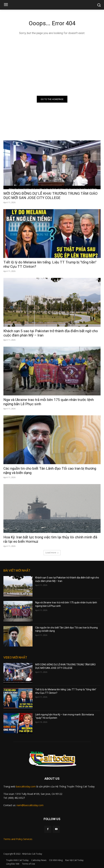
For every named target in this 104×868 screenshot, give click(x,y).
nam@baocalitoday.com (30, 805)
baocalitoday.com (26, 786)
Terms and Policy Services (18, 839)
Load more (52, 553)
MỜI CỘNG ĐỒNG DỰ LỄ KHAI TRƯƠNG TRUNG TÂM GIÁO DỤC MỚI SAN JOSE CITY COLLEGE (50, 196)
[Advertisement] (52, 65)
